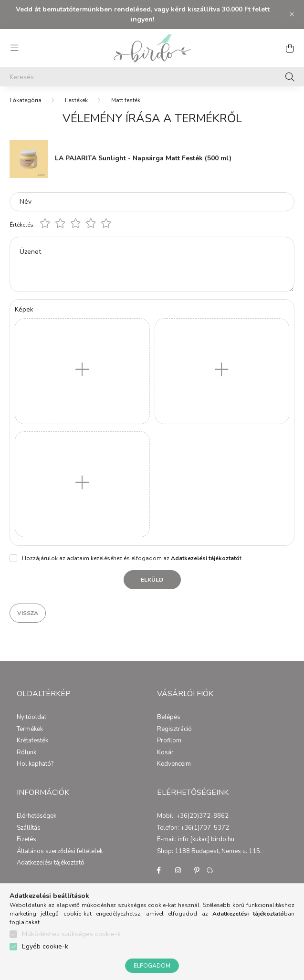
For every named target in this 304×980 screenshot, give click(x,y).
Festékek (76, 100)
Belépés (169, 718)
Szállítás (29, 828)
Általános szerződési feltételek (60, 852)
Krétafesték (32, 741)
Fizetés (26, 840)
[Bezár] (292, 14)
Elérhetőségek (37, 816)
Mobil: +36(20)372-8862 (193, 816)
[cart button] (290, 48)
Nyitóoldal (31, 718)
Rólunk (26, 753)
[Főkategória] (26, 100)
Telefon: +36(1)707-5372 (193, 828)
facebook (159, 870)
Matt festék (126, 100)
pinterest (197, 870)
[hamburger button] (14, 48)
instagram (178, 870)
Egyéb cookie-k (45, 946)
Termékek (30, 730)
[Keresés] (152, 77)
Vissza (28, 613)
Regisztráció (174, 730)
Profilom (169, 741)
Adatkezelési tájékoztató (51, 863)
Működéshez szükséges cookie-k (71, 934)
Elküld (152, 580)
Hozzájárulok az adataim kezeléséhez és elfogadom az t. (132, 558)
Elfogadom (152, 966)
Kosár (165, 753)
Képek (24, 309)
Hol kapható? (35, 764)
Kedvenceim (174, 764)
